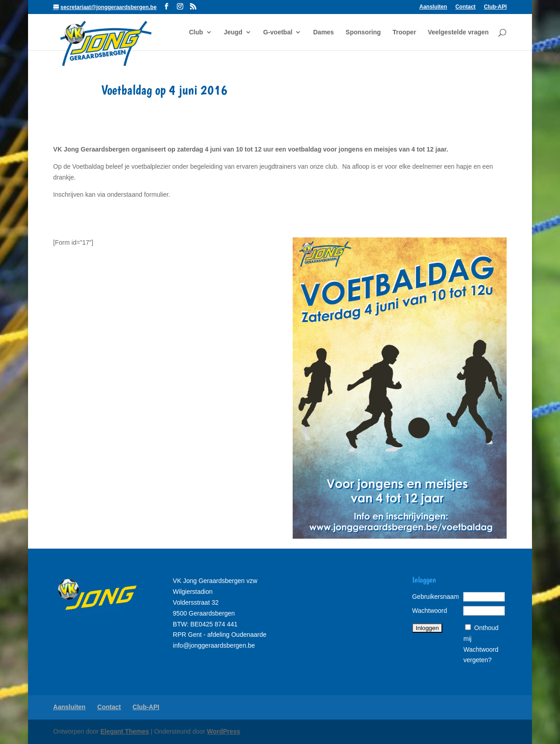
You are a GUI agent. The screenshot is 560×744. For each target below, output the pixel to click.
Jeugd (233, 32)
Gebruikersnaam (436, 597)
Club (196, 32)
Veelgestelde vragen (458, 32)
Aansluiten (433, 7)
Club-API (496, 7)
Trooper (404, 32)
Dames (323, 32)
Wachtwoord (429, 611)
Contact (466, 7)
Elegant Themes (125, 731)
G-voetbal (278, 32)
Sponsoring (363, 32)
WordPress (223, 731)
